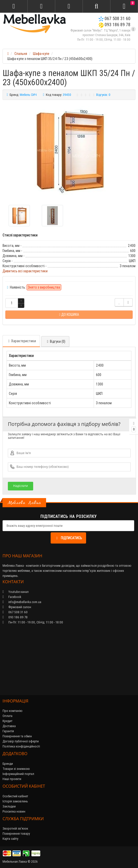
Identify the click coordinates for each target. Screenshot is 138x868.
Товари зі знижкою (16, 769)
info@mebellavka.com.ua (22, 602)
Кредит (7, 721)
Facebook (12, 597)
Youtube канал (16, 592)
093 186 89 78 (114, 25)
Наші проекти (12, 779)
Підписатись (68, 538)
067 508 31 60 (114, 18)
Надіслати (21, 486)
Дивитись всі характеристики (25, 271)
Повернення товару (16, 834)
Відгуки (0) (55, 341)
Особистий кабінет (15, 796)
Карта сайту (10, 839)
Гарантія (8, 731)
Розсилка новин (14, 811)
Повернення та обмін (17, 736)
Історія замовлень (15, 801)
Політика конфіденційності (21, 746)
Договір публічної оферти (21, 741)
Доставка (9, 726)
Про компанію (13, 711)
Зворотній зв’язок (15, 828)
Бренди (8, 764)
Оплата (7, 716)
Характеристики (21, 341)
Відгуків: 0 (103, 95)
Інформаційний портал (18, 774)
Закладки (9, 806)
